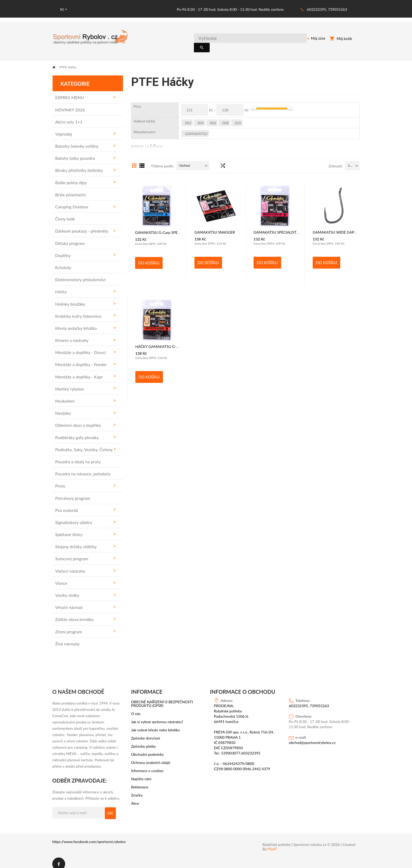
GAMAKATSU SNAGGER (215, 227)
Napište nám (141, 773)
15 (350, 160)
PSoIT (272, 843)
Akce (135, 798)
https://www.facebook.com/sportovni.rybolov (89, 836)
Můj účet (313, 39)
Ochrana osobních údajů (151, 757)
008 (225, 117)
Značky (137, 790)
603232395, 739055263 (327, 9)
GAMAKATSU (196, 128)
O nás (136, 708)
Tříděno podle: (162, 160)
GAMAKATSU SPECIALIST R (277, 227)
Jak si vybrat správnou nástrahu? (157, 716)
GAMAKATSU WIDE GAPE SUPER (341, 227)
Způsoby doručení (146, 733)
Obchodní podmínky (148, 749)
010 (238, 117)
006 (213, 117)
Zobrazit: (336, 160)
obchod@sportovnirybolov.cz (312, 737)
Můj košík (341, 39)
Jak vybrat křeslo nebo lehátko (156, 725)
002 (188, 117)
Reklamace (140, 782)
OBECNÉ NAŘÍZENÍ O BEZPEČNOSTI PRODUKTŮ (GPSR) (162, 698)
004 (200, 117)
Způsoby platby (143, 741)
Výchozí (185, 160)
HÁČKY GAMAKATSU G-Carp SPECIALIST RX (172, 341)
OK (110, 808)
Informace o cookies (147, 765)
